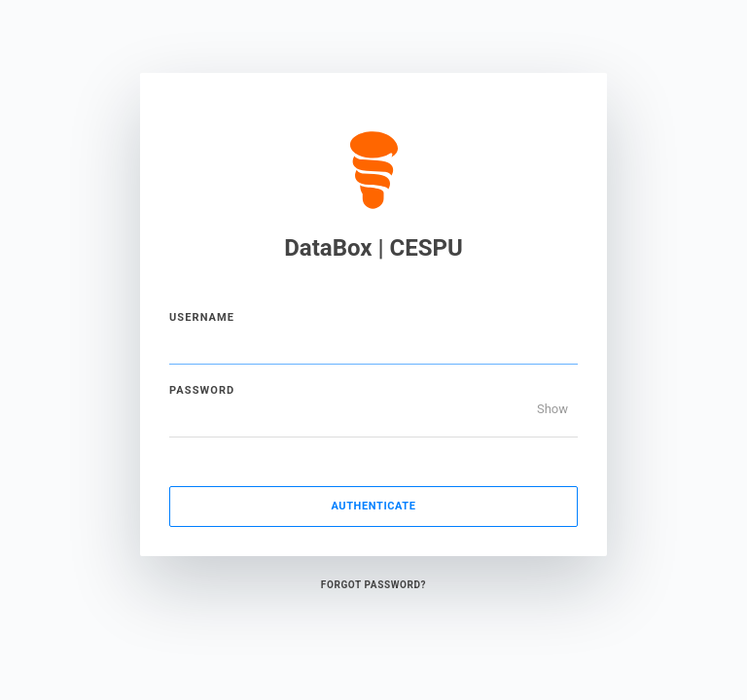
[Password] (373, 418)
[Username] (373, 345)
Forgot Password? (373, 585)
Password (202, 390)
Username (202, 317)
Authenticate (373, 506)
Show (552, 409)
